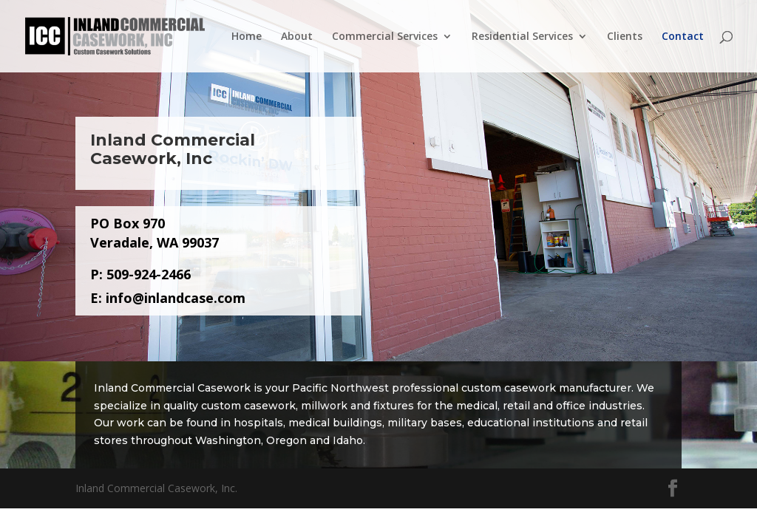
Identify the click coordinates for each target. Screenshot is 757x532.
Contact (683, 37)
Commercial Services (385, 37)
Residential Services (522, 37)
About (297, 37)
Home (247, 37)
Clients (625, 37)
